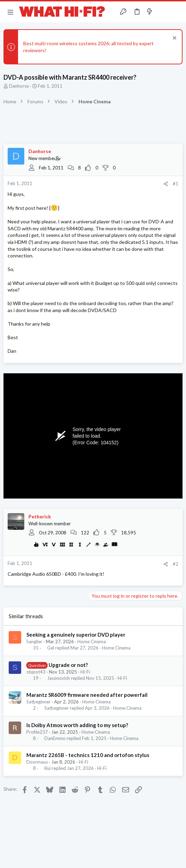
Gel (51, 648)
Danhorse (19, 86)
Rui (48, 768)
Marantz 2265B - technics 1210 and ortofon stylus (88, 755)
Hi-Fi (85, 672)
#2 (176, 564)
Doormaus (37, 762)
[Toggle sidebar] (163, 12)
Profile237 (37, 732)
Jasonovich (58, 678)
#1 (176, 184)
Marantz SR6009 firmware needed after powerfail (87, 695)
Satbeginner (39, 702)
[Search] (177, 12)
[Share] (166, 184)
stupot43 (36, 672)
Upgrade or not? (68, 665)
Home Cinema (92, 642)
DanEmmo (55, 738)
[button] (10, 12)
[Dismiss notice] (174, 39)
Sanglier (34, 642)
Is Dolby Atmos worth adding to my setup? (77, 725)
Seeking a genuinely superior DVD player (76, 635)
